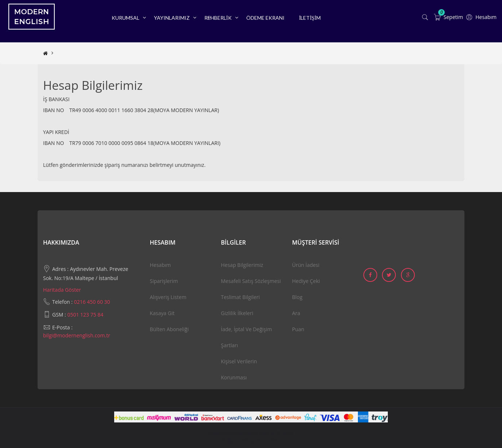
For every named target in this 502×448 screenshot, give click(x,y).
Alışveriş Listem (168, 297)
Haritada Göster (62, 290)
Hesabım (161, 265)
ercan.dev (268, 441)
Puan (298, 329)
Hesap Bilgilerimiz (78, 53)
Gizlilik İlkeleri (237, 313)
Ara (296, 313)
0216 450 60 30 (92, 302)
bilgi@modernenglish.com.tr (77, 335)
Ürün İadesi (306, 265)
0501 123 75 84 (85, 315)
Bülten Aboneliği (169, 329)
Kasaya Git (162, 313)
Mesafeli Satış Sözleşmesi (251, 281)
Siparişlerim (164, 281)
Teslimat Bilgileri (241, 297)
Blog (298, 297)
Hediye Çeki (306, 281)
